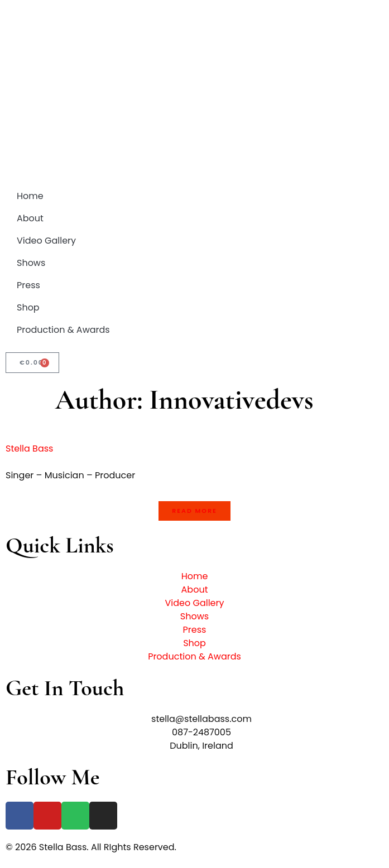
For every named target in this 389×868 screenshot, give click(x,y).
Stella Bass (29, 448)
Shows (31, 263)
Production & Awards (63, 330)
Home (30, 196)
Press (28, 285)
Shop (28, 307)
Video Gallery (46, 241)
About (30, 218)
